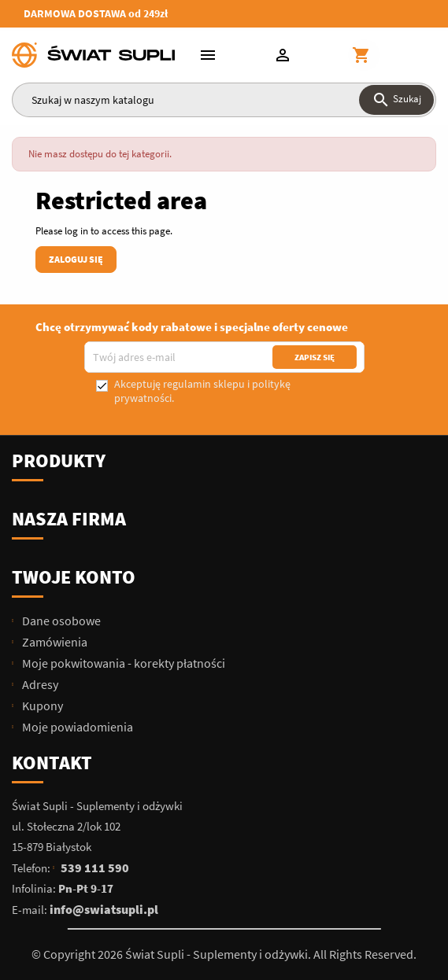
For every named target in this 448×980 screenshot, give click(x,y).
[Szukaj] (224, 100)
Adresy (39, 684)
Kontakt (52, 763)
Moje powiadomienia (76, 727)
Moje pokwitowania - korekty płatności (122, 663)
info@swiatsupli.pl (104, 909)
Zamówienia (54, 642)
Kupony (41, 706)
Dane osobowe (60, 621)
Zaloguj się (76, 259)
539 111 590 (95, 868)
